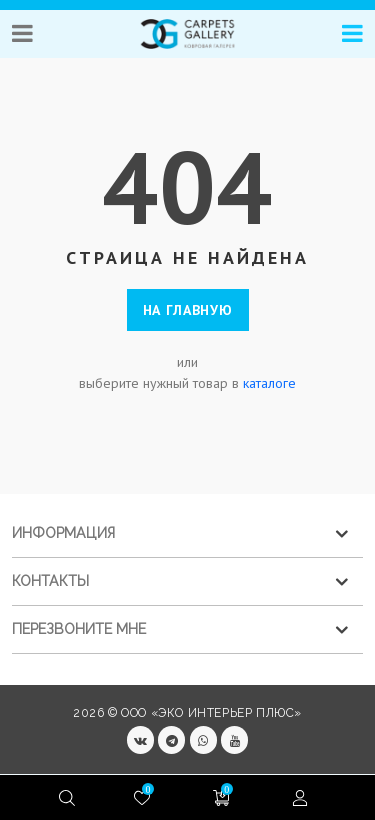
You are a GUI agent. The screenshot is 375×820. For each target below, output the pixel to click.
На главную (188, 310)
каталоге (269, 383)
